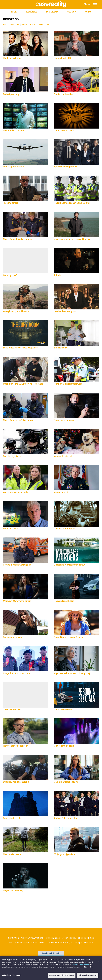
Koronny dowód (11, 275)
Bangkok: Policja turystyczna (17, 673)
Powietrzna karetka (63, 94)
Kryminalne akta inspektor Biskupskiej (72, 673)
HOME (14, 12)
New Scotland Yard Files (14, 131)
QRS (31, 25)
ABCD (6, 25)
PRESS (91, 938)
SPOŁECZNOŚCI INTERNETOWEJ (61, 938)
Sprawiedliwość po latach (66, 167)
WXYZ (42, 25)
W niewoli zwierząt (63, 456)
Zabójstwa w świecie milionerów (69, 565)
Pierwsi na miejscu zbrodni (16, 746)
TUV (36, 25)
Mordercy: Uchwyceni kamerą (17, 601)
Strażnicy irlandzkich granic (16, 782)
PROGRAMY (52, 12)
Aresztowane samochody (15, 492)
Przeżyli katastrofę (12, 818)
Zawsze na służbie (12, 710)
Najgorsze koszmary (13, 891)
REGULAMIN (13, 938)
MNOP (24, 25)
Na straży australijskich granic (17, 239)
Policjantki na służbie (64, 601)
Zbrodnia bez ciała (63, 710)
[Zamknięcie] (99, 963)
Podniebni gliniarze (12, 456)
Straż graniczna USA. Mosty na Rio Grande (23, 384)
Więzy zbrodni (61, 492)
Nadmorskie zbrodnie (64, 529)
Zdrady (57, 275)
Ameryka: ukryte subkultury (16, 312)
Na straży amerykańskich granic (18, 420)
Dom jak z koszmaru (13, 637)
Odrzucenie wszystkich (88, 976)
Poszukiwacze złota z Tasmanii (69, 637)
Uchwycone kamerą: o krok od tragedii (72, 239)
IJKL (18, 25)
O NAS (88, 12)
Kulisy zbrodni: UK (62, 58)
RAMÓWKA (31, 12)
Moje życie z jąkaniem (64, 854)
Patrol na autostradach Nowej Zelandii (72, 203)
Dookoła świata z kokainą (66, 782)
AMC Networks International (23, 942)
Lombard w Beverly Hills (65, 312)
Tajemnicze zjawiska (64, 420)
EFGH (12, 25)
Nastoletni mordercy (13, 854)
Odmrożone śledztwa (64, 746)
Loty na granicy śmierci (14, 167)
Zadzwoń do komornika (65, 818)
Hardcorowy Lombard (14, 58)
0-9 (47, 25)
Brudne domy (60, 348)
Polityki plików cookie (80, 965)
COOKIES (82, 938)
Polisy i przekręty (11, 94)
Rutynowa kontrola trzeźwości (68, 384)
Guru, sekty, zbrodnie (64, 131)
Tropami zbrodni (11, 203)
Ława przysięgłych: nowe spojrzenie (20, 348)
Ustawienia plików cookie (51, 953)
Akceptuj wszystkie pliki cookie (62, 976)
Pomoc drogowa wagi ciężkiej (17, 565)
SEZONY (72, 12)
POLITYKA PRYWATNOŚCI (32, 938)
